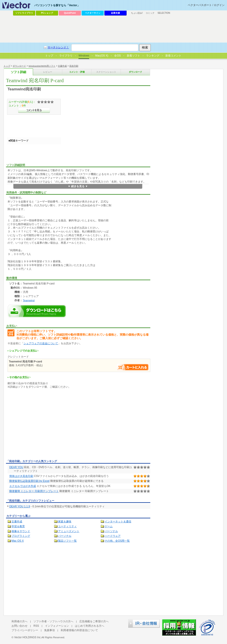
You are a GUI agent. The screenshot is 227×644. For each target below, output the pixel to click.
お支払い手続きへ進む (133, 367)
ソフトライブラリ (24, 13)
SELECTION (164, 13)
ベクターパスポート (200, 5)
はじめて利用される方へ (90, 626)
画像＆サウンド (21, 531)
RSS (36, 626)
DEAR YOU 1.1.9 (20, 506)
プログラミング (21, 536)
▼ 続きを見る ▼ (78, 186)
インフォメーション (57, 626)
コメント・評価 (77, 72)
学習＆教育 (18, 526)
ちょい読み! (137, 13)
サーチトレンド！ (58, 47)
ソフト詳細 (18, 72)
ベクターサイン (93, 13)
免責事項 (49, 630)
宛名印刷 (74, 66)
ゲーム (109, 526)
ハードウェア (113, 536)
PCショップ (47, 13)
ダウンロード (19, 66)
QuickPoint (70, 13)
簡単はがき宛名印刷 (21, 476)
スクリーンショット (106, 72)
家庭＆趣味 (65, 521)
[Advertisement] (43, 425)
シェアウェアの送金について (41, 343)
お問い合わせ (20, 626)
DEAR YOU (16, 467)
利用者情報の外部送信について (79, 630)
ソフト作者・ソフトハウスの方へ (53, 621)
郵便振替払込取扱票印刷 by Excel (29, 481)
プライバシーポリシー (25, 630)
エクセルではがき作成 (23, 486)
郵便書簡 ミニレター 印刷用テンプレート (34, 491)
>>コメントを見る (34, 110)
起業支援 (115, 13)
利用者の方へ (20, 621)
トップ (7, 66)
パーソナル (111, 531)
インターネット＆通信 (118, 521)
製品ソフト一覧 (67, 541)
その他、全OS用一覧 (117, 541)
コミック (150, 13)
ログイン (219, 5)
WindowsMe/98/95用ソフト (42, 66)
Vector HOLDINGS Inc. (28, 637)
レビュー (48, 72)
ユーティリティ (67, 526)
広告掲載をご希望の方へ (94, 621)
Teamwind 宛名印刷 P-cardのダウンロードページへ (37, 311)
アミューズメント (69, 531)
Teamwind (29, 300)
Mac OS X (18, 541)
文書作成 (62, 66)
